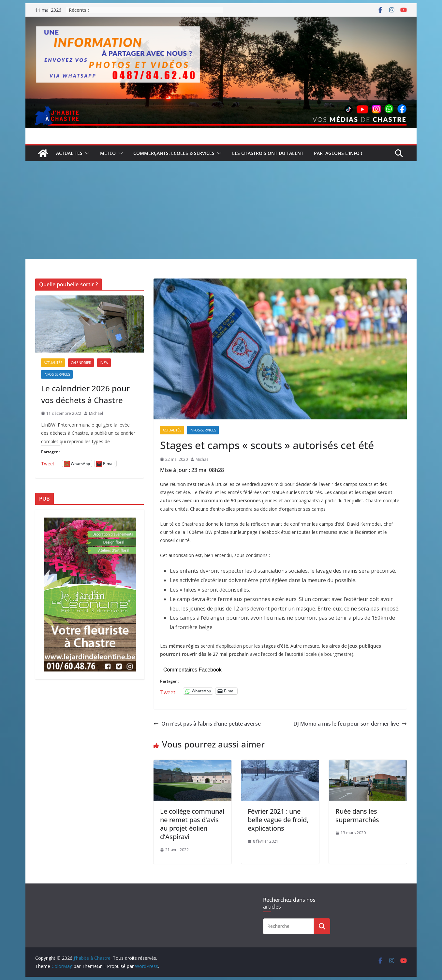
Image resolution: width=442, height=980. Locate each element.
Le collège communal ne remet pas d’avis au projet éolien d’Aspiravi (192, 824)
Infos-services (203, 430)
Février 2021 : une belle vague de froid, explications (278, 820)
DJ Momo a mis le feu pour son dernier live (350, 724)
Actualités (69, 153)
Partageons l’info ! (338, 153)
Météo (108, 153)
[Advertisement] (221, 210)
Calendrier (81, 363)
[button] (86, 153)
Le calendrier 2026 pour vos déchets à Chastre (85, 394)
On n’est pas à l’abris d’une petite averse (207, 724)
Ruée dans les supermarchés (357, 815)
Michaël (203, 459)
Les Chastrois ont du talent (268, 153)
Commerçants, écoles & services (174, 153)
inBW (104, 363)
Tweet (168, 691)
